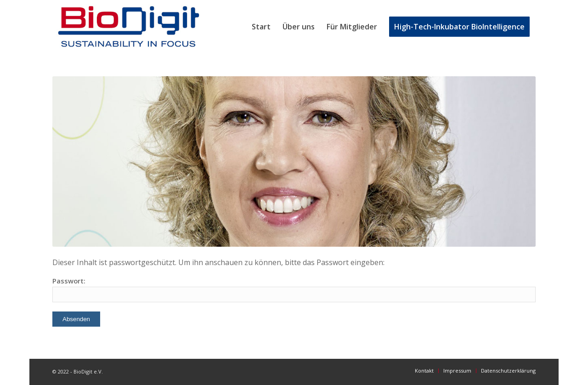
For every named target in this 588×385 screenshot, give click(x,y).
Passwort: (294, 289)
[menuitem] (261, 27)
